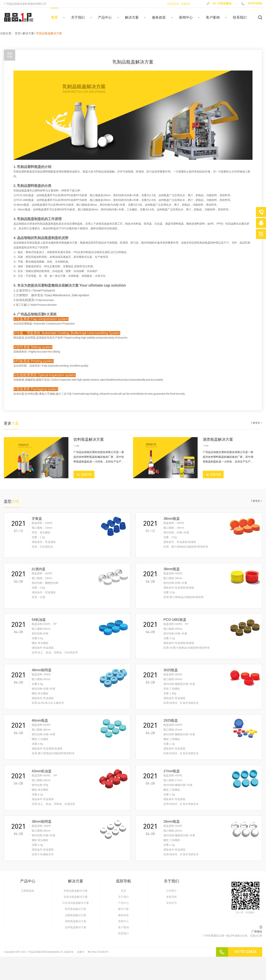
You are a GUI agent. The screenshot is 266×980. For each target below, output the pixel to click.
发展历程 (171, 897)
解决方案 (132, 17)
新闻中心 (186, 17)
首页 (54, 17)
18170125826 (252, 4)
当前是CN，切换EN (179, 4)
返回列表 (10, 55)
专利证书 (171, 903)
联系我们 (240, 17)
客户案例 (213, 17)
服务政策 (159, 17)
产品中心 (105, 17)
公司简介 (171, 891)
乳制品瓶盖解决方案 (76, 891)
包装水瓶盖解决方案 (76, 897)
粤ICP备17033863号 (98, 952)
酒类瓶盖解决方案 (76, 921)
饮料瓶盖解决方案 (76, 927)
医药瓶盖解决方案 (76, 909)
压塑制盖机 (28, 891)
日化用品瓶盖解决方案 (76, 903)
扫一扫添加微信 (219, 4)
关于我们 (78, 17)
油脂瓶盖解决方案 (76, 915)
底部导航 (123, 881)
